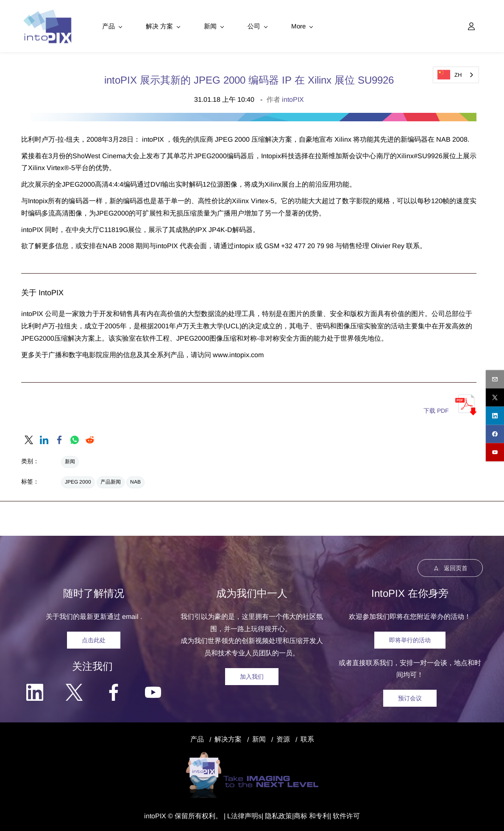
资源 (283, 739)
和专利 (318, 816)
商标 (301, 816)
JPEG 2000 (78, 481)
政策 (285, 816)
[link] (29, 439)
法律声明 (245, 816)
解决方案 (228, 739)
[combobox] (456, 75)
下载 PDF (436, 410)
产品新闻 (111, 481)
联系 (307, 739)
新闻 (70, 461)
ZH (450, 75)
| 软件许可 (345, 816)
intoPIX (293, 99)
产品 (197, 739)
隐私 (272, 816)
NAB (135, 481)
